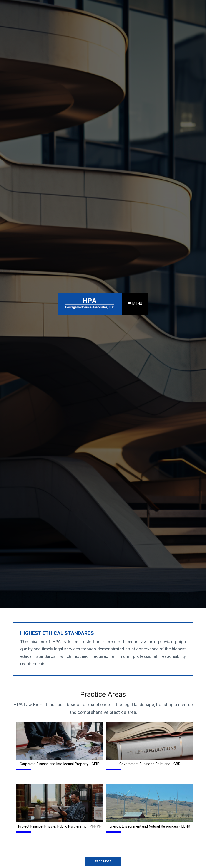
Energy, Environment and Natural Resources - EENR (150, 826)
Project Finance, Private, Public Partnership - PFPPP (60, 826)
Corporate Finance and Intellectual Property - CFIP (60, 764)
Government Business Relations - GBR (150, 764)
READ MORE (103, 861)
